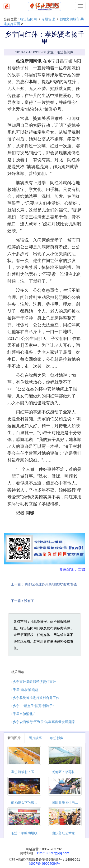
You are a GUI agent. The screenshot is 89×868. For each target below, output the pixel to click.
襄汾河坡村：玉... (24, 772)
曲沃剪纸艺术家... (65, 833)
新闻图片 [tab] (14, 738)
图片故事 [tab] (35, 738)
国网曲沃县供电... (65, 803)
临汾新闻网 (28, 19)
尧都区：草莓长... (65, 772)
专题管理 (48, 19)
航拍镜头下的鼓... (24, 803)
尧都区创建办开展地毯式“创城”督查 (51, 584)
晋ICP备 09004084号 (45, 864)
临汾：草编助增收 (24, 833)
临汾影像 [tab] (57, 738)
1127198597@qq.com (53, 853)
